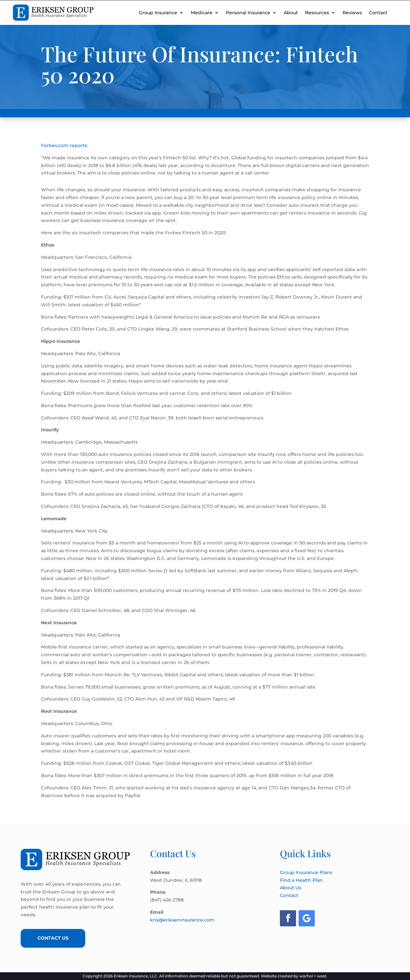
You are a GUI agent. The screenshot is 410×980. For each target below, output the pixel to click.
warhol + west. (313, 976)
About (291, 13)
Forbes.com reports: (64, 145)
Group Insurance (158, 13)
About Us (291, 888)
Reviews (352, 13)
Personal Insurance (248, 13)
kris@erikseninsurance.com (182, 920)
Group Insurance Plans (306, 872)
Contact (378, 13)
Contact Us (53, 938)
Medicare (202, 13)
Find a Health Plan (301, 880)
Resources (317, 13)
